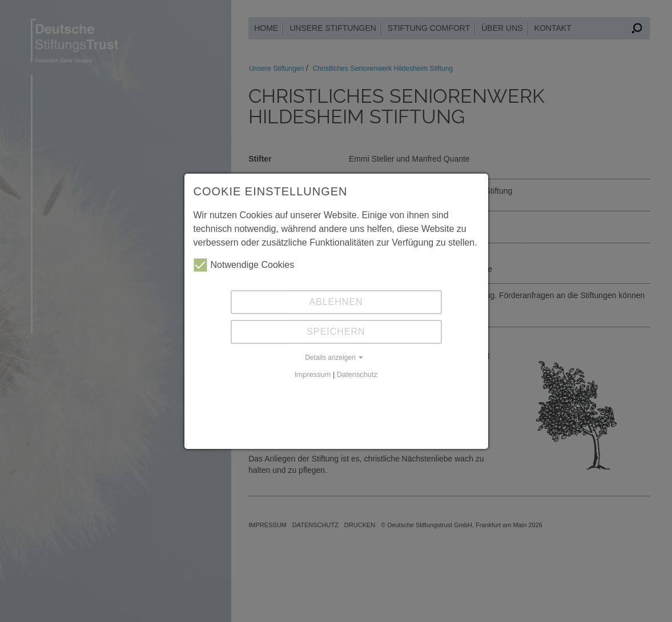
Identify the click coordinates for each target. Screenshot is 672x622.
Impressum (313, 374)
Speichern (336, 332)
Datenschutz (357, 374)
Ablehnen (336, 302)
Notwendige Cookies (244, 265)
